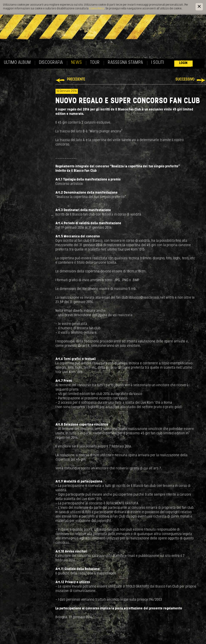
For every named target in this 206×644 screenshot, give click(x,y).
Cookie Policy (97, 9)
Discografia (51, 63)
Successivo (185, 80)
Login (183, 63)
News (77, 63)
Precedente (76, 80)
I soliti (158, 63)
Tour (95, 63)
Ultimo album (17, 63)
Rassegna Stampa (126, 63)
